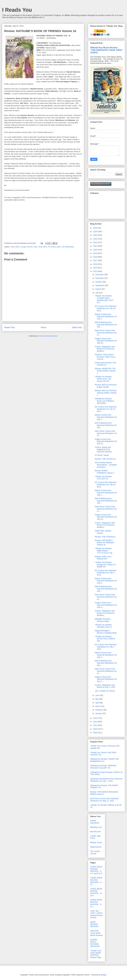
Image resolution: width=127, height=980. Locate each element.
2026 (95, 228)
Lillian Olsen (15, 247)
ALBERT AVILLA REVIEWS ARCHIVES (95, 943)
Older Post (77, 327)
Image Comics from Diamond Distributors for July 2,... (106, 679)
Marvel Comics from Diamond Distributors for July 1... (106, 493)
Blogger (104, 975)
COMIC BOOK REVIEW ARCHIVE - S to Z (96, 903)
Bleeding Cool (96, 827)
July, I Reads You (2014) (105, 691)
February (99, 710)
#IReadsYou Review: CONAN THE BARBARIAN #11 (105, 760)
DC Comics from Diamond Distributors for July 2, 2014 (106, 647)
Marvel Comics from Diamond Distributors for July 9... (106, 581)
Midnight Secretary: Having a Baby (103, 620)
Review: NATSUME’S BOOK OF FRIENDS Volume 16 (104, 543)
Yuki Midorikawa (68, 247)
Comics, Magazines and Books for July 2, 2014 (105, 686)
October (99, 282)
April (97, 703)
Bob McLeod (95, 832)
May (97, 699)
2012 (95, 722)
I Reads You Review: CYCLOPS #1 (103, 478)
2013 (95, 718)
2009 (95, 733)
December (100, 275)
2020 (95, 250)
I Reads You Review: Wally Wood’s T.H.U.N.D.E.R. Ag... (104, 551)
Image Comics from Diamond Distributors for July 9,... (106, 605)
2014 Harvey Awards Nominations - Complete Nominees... (106, 465)
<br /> (12, 222)
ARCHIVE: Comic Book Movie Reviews (96, 933)
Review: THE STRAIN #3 (105, 459)
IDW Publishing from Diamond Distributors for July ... (106, 325)
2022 (95, 242)
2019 (95, 253)
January (99, 713)
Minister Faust (96, 842)
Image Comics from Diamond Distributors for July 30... (106, 341)
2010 (95, 729)
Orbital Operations (95, 822)
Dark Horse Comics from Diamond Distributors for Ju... (106, 333)
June (97, 695)
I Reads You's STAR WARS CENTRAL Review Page (96, 954)
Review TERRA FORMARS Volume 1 (105, 472)
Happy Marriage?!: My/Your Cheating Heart (106, 632)
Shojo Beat (43, 247)
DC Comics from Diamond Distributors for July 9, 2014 (106, 573)
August (98, 289)
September (100, 285)
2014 (95, 271)
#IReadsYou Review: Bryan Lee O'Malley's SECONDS (105, 401)
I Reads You (17, 10)
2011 (95, 725)
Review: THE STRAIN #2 (105, 537)
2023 (95, 239)
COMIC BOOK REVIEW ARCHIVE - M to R (96, 892)
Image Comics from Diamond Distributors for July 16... (106, 517)
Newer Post (10, 327)
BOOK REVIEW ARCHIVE (94, 924)
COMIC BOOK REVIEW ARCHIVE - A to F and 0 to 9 (96, 870)
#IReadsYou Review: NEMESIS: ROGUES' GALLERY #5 (103, 767)
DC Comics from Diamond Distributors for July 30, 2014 (106, 308)
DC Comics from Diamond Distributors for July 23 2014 (106, 409)
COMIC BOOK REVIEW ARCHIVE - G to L (96, 881)
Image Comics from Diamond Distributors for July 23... (106, 441)
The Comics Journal (95, 852)
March (98, 706)
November (100, 278)
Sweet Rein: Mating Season (103, 532)
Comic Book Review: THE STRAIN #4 (106, 364)
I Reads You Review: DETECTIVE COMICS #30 (105, 639)
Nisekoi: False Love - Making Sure (104, 558)
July (97, 293)
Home (44, 327)
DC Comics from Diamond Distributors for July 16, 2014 (106, 485)
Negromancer (96, 847)
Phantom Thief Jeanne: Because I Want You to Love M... (105, 357)
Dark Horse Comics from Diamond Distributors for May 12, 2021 (104, 800)
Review (30, 247)
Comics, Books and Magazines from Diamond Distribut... (104, 450)
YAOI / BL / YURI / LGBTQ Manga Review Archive (96, 914)
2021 (95, 246)
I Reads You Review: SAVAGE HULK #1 (104, 626)
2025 (95, 232)
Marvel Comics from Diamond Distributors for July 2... (106, 417)
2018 (95, 257)
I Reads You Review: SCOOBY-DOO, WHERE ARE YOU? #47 (104, 299)
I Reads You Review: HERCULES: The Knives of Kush (103, 379)
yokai (58, 247)
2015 (95, 268)
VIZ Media (52, 247)
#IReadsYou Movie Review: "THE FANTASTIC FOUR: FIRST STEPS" (106, 50)
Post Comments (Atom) (48, 336)
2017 (95, 260)
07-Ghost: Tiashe (102, 455)
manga (23, 247)
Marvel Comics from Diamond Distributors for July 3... (106, 316)
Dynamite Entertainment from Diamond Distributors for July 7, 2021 (106, 780)
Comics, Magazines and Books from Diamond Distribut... (105, 349)
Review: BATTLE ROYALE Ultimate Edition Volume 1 (106, 393)
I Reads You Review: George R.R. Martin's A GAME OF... (105, 565)
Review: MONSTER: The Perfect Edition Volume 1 (105, 371)
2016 (95, 264)
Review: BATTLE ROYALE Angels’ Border (106, 386)
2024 (95, 235)
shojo (35, 247)
